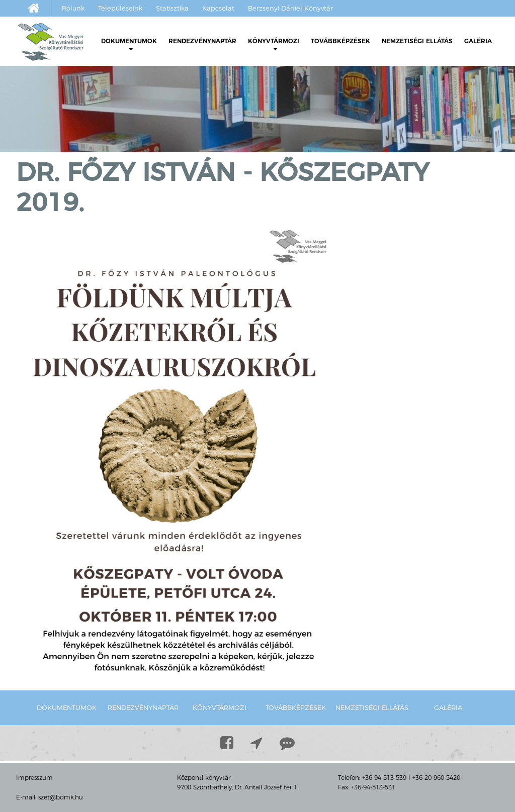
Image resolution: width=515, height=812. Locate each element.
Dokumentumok (129, 45)
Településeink (120, 8)
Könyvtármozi (274, 45)
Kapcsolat (218, 8)
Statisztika (172, 8)
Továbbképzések (340, 41)
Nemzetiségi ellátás (417, 41)
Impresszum (34, 778)
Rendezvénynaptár (202, 41)
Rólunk (73, 8)
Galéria (478, 41)
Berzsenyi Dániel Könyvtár (290, 8)
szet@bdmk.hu (61, 797)
